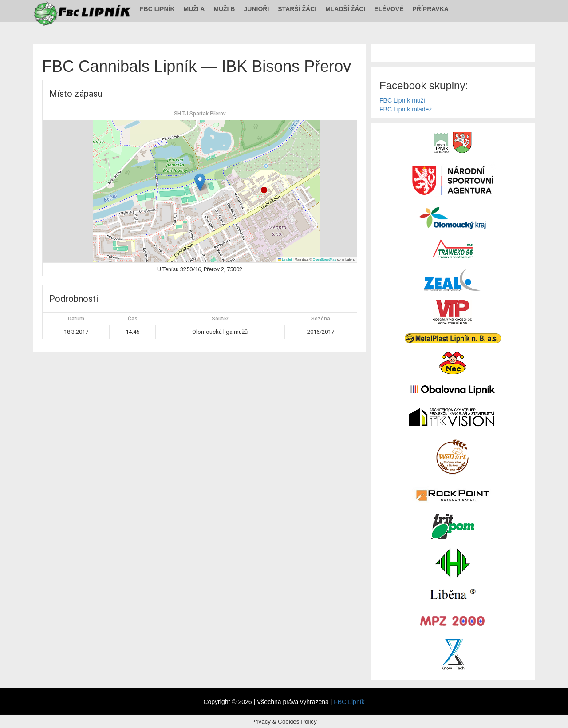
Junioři (256, 9)
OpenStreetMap (325, 259)
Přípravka (431, 9)
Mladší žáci (345, 9)
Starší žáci (297, 9)
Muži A (194, 9)
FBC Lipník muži (402, 100)
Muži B (224, 9)
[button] (200, 182)
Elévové (389, 9)
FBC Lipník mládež (406, 109)
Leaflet (285, 259)
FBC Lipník (157, 9)
